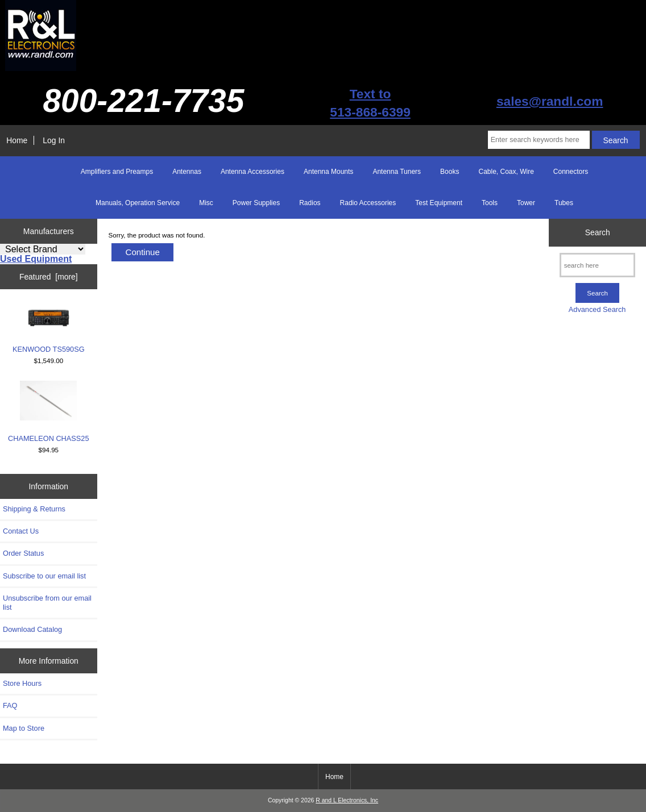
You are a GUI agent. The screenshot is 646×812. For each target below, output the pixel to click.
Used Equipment (36, 259)
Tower (526, 203)
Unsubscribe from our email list (47, 603)
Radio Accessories (368, 203)
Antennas (187, 172)
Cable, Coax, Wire (506, 172)
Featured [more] (49, 277)
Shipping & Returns (34, 509)
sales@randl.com (550, 101)
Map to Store (24, 728)
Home (17, 140)
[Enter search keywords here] (539, 140)
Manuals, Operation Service (138, 203)
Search (598, 232)
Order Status (23, 553)
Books (450, 172)
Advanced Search (597, 309)
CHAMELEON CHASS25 (48, 412)
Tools (490, 203)
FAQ (10, 705)
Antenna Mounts (328, 172)
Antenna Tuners (397, 172)
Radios (310, 203)
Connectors (571, 172)
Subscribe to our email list (44, 576)
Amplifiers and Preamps (117, 172)
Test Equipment (439, 203)
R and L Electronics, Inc (347, 800)
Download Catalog (32, 629)
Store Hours (22, 683)
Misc (206, 203)
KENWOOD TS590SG (49, 329)
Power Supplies (256, 203)
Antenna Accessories (252, 172)
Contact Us (21, 531)
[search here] (597, 265)
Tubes (564, 203)
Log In (54, 140)
